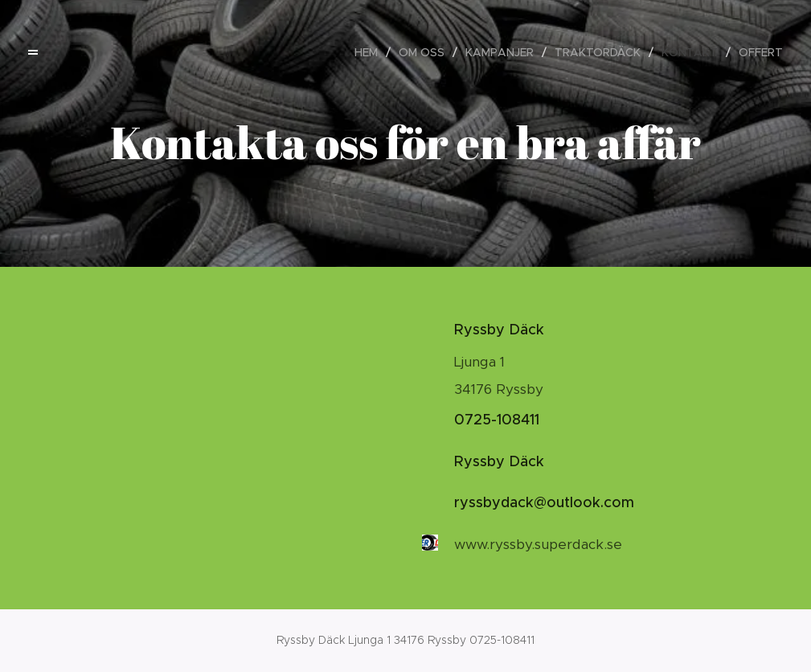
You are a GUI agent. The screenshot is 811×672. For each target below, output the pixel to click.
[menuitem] (371, 52)
